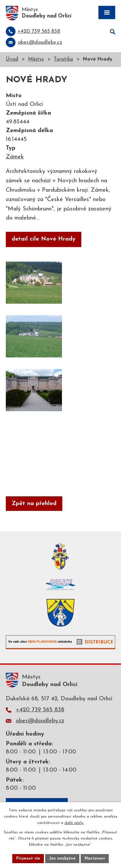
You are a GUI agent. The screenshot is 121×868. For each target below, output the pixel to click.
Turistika (63, 59)
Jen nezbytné (62, 859)
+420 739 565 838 (40, 710)
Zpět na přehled (34, 504)
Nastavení (95, 859)
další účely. (74, 823)
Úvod (12, 59)
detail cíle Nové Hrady (44, 239)
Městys (36, 59)
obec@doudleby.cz (40, 721)
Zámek (15, 157)
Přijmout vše (28, 859)
